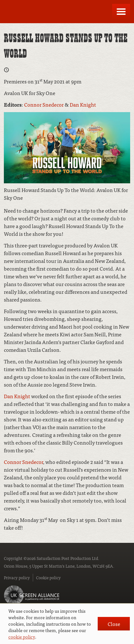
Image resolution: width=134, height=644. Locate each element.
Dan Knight (83, 104)
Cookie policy (48, 577)
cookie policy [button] (22, 637)
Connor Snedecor (44, 104)
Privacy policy (17, 577)
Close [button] (114, 624)
